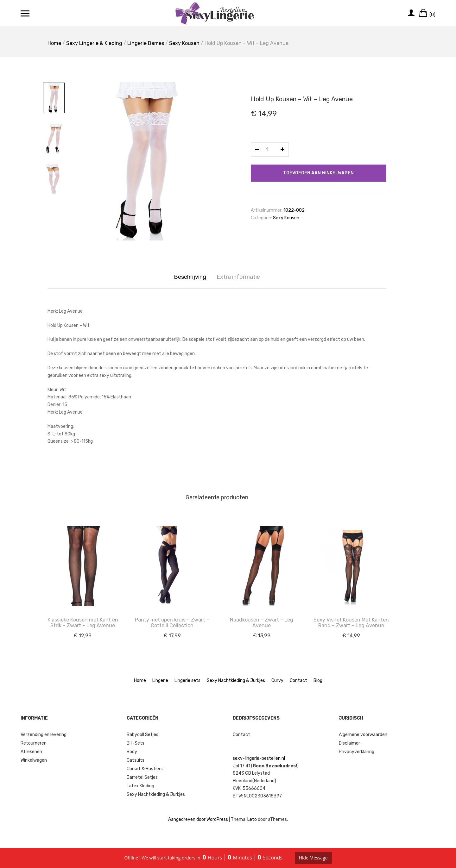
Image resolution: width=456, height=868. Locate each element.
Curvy (277, 681)
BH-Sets (136, 743)
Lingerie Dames (146, 43)
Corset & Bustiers (145, 769)
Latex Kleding (140, 786)
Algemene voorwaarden (363, 735)
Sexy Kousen (184, 43)
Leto (252, 819)
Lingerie (160, 681)
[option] (146, 161)
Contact (298, 681)
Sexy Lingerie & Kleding (94, 43)
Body (132, 752)
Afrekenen (31, 752)
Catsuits (136, 760)
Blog (318, 681)
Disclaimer (349, 743)
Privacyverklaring (357, 752)
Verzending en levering (44, 735)
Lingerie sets (187, 681)
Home (54, 43)
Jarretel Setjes (142, 777)
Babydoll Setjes (142, 735)
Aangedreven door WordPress (198, 819)
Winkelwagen (34, 760)
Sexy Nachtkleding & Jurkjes (236, 681)
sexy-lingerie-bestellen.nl (259, 758)
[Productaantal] (270, 150)
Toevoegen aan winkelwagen (318, 173)
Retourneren (34, 743)
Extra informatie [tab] (238, 277)
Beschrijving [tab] (190, 277)
